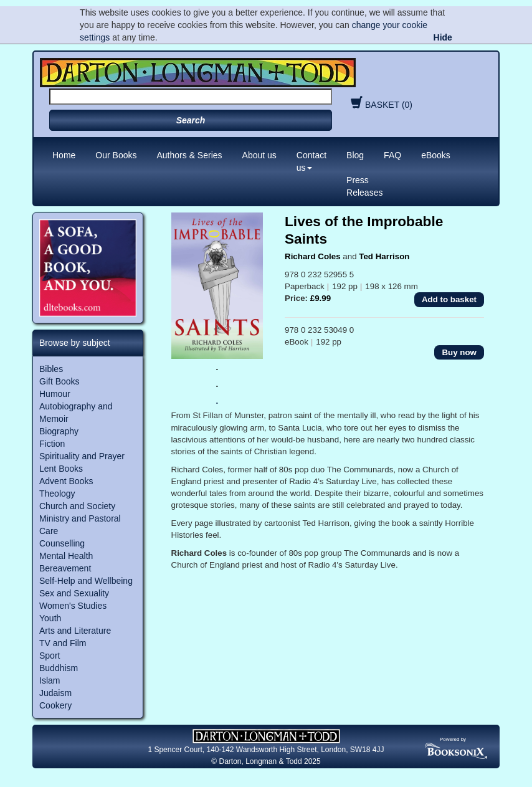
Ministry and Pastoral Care (80, 525)
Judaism (55, 693)
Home (64, 155)
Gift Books (59, 381)
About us (259, 155)
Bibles (51, 369)
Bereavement (65, 568)
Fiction (52, 444)
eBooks (436, 155)
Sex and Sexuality (74, 593)
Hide (443, 37)
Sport (50, 656)
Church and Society (77, 506)
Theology (57, 494)
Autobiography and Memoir (76, 413)
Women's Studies (73, 606)
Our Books (116, 155)
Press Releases (364, 186)
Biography (59, 431)
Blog (355, 155)
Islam (50, 680)
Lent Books (61, 469)
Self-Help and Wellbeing (86, 581)
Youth (50, 618)
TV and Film (63, 643)
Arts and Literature (75, 631)
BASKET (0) (380, 105)
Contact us (311, 161)
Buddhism (59, 668)
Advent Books (66, 481)
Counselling (62, 543)
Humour (55, 394)
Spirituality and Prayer (82, 456)
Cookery (55, 705)
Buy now (459, 352)
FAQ (392, 155)
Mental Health (66, 556)
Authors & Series (190, 155)
